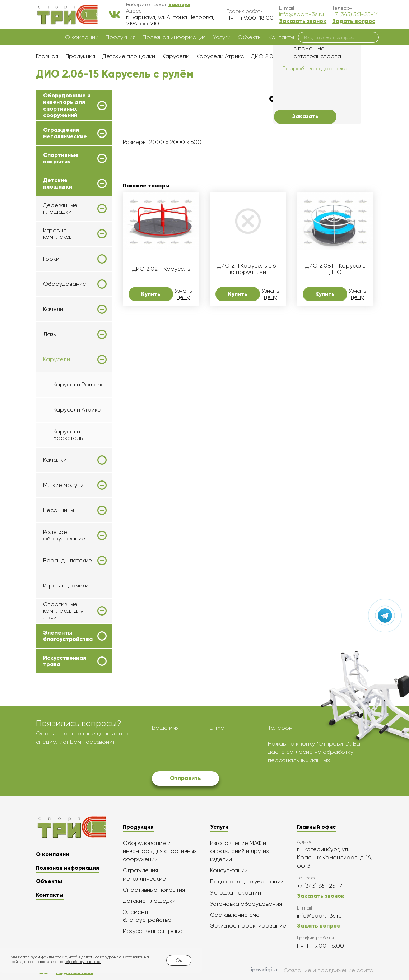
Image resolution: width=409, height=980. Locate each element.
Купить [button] (151, 294)
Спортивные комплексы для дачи (63, 611)
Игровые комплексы (58, 234)
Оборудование (65, 284)
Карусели (57, 359)
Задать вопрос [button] (354, 21)
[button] (179, 4)
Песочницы (59, 510)
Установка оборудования (246, 904)
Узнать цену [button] (183, 294)
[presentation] (206, 754)
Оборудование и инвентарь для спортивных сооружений (67, 105)
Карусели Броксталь (68, 435)
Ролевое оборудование (64, 535)
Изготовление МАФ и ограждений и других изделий (240, 851)
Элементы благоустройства (68, 636)
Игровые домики (66, 586)
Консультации (229, 870)
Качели (53, 309)
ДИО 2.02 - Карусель (161, 269)
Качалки (55, 460)
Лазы (50, 334)
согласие (299, 752)
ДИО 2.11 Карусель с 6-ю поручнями (248, 269)
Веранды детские (68, 561)
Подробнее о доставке (315, 68)
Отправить (185, 778)
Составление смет (236, 915)
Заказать (305, 116)
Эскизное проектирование (248, 926)
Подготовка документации (247, 881)
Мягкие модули (63, 485)
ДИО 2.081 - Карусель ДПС (335, 269)
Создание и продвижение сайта (312, 970)
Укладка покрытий (236, 893)
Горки (51, 259)
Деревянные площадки (60, 209)
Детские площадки (58, 184)
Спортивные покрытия (61, 158)
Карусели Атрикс (77, 410)
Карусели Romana (79, 384)
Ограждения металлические (65, 133)
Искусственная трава (65, 661)
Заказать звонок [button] (303, 21)
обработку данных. (83, 962)
